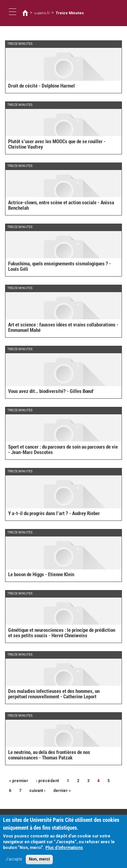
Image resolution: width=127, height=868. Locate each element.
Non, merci (39, 862)
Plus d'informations (64, 851)
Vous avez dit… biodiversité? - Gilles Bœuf (51, 391)
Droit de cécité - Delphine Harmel (41, 86)
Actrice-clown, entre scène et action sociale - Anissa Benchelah (61, 205)
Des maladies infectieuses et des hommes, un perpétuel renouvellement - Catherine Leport (54, 694)
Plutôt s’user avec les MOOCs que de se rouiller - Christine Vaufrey (57, 144)
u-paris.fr (42, 13)
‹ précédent (47, 781)
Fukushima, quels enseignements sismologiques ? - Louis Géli (60, 267)
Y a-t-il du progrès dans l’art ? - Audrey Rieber (54, 513)
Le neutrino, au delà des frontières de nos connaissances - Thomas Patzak (49, 755)
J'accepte (14, 862)
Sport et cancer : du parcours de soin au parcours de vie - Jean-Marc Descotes (63, 450)
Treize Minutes (70, 13)
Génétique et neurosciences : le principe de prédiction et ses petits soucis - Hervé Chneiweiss (62, 633)
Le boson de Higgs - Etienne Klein (41, 574)
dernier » (62, 791)
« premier (19, 781)
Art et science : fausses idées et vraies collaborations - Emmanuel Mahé (63, 328)
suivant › (37, 791)
